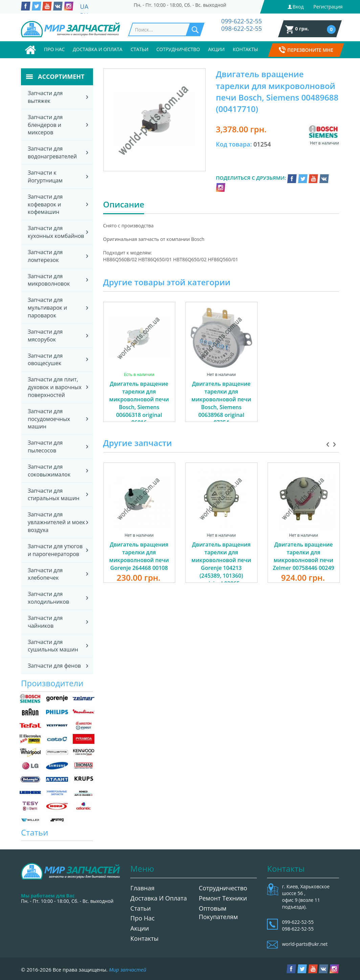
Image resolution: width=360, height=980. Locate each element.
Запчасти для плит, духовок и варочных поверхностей (55, 387)
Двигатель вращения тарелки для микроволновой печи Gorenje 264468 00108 (139, 556)
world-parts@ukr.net (305, 944)
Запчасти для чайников (45, 622)
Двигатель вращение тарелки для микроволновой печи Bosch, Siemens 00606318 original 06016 (139, 403)
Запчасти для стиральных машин (54, 495)
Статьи (140, 49)
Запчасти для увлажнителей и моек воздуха (56, 522)
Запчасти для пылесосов (45, 447)
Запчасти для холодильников (48, 598)
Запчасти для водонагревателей (52, 152)
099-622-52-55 (242, 21)
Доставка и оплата (98, 49)
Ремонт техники (223, 898)
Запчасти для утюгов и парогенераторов (55, 550)
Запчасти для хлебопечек (45, 574)
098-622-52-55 (242, 28)
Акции (216, 49)
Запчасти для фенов (54, 666)
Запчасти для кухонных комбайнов (56, 232)
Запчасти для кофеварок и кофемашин (45, 204)
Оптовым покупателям (218, 913)
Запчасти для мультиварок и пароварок (47, 308)
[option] (139, 370)
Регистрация (328, 7)
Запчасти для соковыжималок (49, 471)
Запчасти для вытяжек (45, 97)
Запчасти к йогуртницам (45, 176)
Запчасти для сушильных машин (53, 646)
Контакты (245, 49)
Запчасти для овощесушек (45, 360)
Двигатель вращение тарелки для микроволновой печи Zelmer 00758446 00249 (303, 556)
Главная (142, 888)
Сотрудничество (178, 49)
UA (84, 6)
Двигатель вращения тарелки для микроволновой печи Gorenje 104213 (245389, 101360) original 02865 (221, 564)
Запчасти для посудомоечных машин (49, 419)
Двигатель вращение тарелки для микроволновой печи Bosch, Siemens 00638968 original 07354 (221, 403)
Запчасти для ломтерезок (45, 256)
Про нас (54, 49)
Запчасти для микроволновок (49, 280)
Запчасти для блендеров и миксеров (45, 125)
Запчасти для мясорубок (45, 336)
